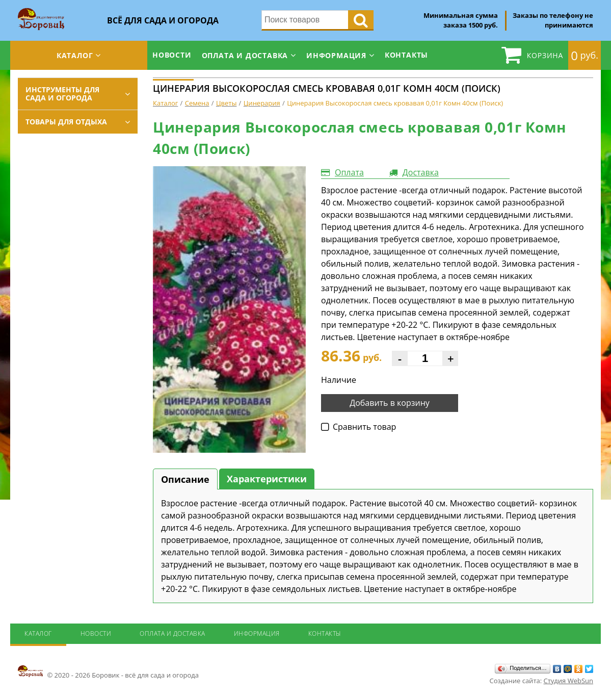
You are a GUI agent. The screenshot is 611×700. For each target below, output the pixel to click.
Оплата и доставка (245, 55)
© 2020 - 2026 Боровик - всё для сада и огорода (108, 672)
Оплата (349, 172)
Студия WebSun (568, 681)
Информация (336, 55)
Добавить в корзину (390, 403)
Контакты (406, 55)
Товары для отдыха (66, 122)
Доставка (421, 172)
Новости (172, 55)
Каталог (75, 55)
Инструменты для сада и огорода (62, 94)
